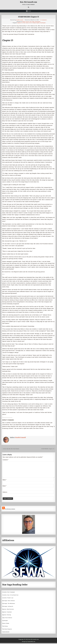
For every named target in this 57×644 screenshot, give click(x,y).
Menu (30, 11)
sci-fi (29, 23)
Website (5, 493)
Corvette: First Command (9, 593)
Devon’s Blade (6, 624)
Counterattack (6, 633)
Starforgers (38, 22)
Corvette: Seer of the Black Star (11, 596)
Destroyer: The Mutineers (9, 604)
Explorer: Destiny (7, 616)
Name (5, 481)
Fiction (26, 22)
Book (23, 22)
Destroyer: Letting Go (8, 607)
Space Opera (37, 23)
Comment (6, 460)
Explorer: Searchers (8, 613)
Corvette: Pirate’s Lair (9, 599)
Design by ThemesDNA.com (29, 643)
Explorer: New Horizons (9, 610)
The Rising (5, 627)
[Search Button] (28, 7)
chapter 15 (18, 23)
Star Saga (32, 22)
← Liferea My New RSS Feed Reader (11, 449)
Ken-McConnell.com (28, 2)
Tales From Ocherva (8, 619)
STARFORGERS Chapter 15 (28, 17)
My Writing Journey (11, 510)
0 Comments (44, 20)
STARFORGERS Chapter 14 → (48, 449)
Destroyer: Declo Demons (9, 602)
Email (5, 487)
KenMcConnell (19, 20)
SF (32, 23)
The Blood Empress (8, 630)
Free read (25, 23)
